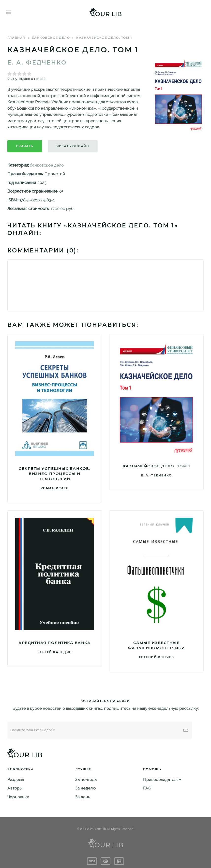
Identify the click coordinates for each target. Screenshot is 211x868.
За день (83, 797)
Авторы (15, 788)
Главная (16, 38)
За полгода (86, 779)
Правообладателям (162, 779)
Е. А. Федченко (37, 63)
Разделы (16, 779)
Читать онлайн (73, 146)
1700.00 (58, 209)
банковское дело (51, 38)
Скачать (25, 146)
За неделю (86, 788)
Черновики (18, 797)
